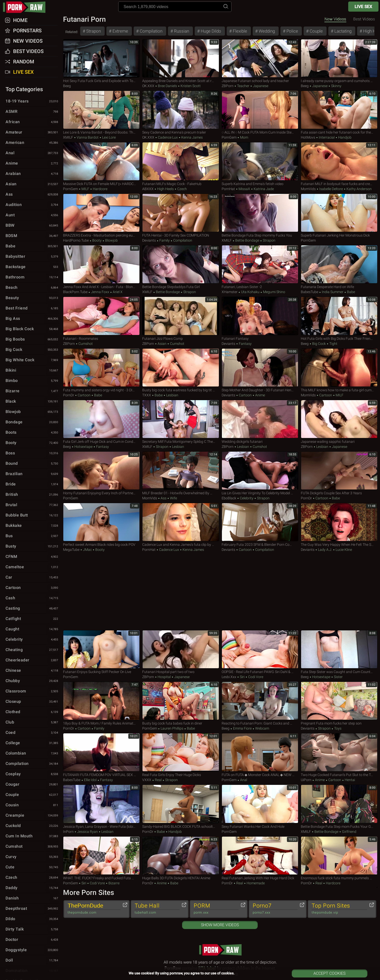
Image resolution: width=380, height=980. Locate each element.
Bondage (32, 422)
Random (24, 62)
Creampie (32, 816)
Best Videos (28, 51)
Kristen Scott (190, 86)
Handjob (344, 137)
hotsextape (83, 447)
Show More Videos (220, 925)
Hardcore (100, 189)
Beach (32, 288)
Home (20, 20)
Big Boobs (32, 340)
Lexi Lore (109, 137)
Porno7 (275, 909)
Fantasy (245, 344)
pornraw (27, 7)
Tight (333, 344)
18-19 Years (32, 101)
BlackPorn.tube (75, 292)
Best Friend (32, 308)
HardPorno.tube (76, 240)
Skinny (336, 86)
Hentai (349, 780)
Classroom (32, 691)
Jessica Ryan (87, 832)
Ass (164, 498)
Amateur (32, 133)
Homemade (255, 883)
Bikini (32, 371)
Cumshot (85, 344)
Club (32, 723)
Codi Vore (255, 677)
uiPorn (306, 780)
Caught (32, 629)
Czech (182, 189)
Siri (242, 677)
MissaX (244, 189)
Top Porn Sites (340, 909)
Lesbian (172, 395)
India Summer (333, 292)
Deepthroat (32, 909)
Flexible (239, 31)
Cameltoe (32, 567)
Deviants (149, 240)
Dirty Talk (32, 930)
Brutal (32, 505)
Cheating (32, 650)
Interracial (327, 137)
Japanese (260, 86)
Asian (162, 344)
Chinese (32, 671)
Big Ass (32, 319)
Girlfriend (349, 832)
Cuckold (32, 826)
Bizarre (114, 883)
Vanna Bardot (88, 137)
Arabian (32, 174)
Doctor (32, 940)
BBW (32, 226)
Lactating (342, 31)
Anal (243, 780)
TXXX (147, 395)
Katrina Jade (263, 189)
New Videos (335, 19)
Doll (32, 961)
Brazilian (32, 474)
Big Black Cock (32, 329)
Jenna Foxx (100, 292)
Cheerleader (32, 660)
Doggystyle (32, 950)
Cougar (32, 785)
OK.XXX (148, 86)
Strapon (93, 31)
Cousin (32, 805)
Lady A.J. (325, 550)
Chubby (32, 681)
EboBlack (229, 498)
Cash (32, 598)
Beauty (32, 298)
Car (32, 578)
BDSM (32, 236)
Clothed (32, 712)
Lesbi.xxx (229, 677)
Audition (32, 205)
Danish (32, 898)
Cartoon (84, 395)
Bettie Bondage (247, 240)
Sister (338, 677)
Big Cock (319, 344)
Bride (32, 484)
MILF (85, 189)
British (32, 495)
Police (292, 31)
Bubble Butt (32, 515)
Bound (32, 464)
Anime (260, 395)
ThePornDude (94, 909)
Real (158, 780)
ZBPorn (228, 86)
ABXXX (148, 189)
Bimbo (32, 381)
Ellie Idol (90, 780)
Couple (316, 31)
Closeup (32, 702)
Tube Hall (157, 909)
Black (32, 402)
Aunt (32, 215)
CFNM (32, 557)
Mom (244, 137)
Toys (337, 728)
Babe (351, 292)
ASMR (32, 112)
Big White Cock (32, 360)
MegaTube (71, 550)
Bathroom (32, 277)
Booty (97, 240)
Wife (173, 498)
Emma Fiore (242, 728)
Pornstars (27, 31)
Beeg (67, 86)
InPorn (68, 832)
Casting (32, 609)
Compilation (151, 31)
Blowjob (111, 240)
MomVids (308, 189)
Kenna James (192, 137)
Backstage (32, 267)
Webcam (262, 728)
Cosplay (32, 774)
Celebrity (247, 498)
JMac (87, 550)
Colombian (32, 754)
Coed (32, 733)
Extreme (120, 31)
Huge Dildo (210, 31)
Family (165, 240)
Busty (32, 547)
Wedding (266, 31)
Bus (32, 536)
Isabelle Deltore (331, 189)
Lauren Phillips (172, 728)
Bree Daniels (167, 86)
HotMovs (308, 137)
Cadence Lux (168, 137)
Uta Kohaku (250, 292)
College (32, 743)
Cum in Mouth (32, 836)
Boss (32, 453)
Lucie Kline (343, 550)
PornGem (229, 137)
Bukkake (32, 526)
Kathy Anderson (359, 189)
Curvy (32, 857)
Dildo (32, 919)
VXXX (147, 780)
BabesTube (310, 292)
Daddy (32, 888)
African (32, 122)
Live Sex (363, 7)
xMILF (68, 137)
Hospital (164, 677)
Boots (32, 433)
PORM (216, 909)
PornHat (228, 189)
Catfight (32, 619)
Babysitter (32, 257)
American (32, 143)
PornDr (69, 395)
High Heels (165, 189)
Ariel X (117, 292)
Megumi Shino (274, 292)
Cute (32, 867)
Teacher (243, 86)
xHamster (230, 292)
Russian (181, 31)
